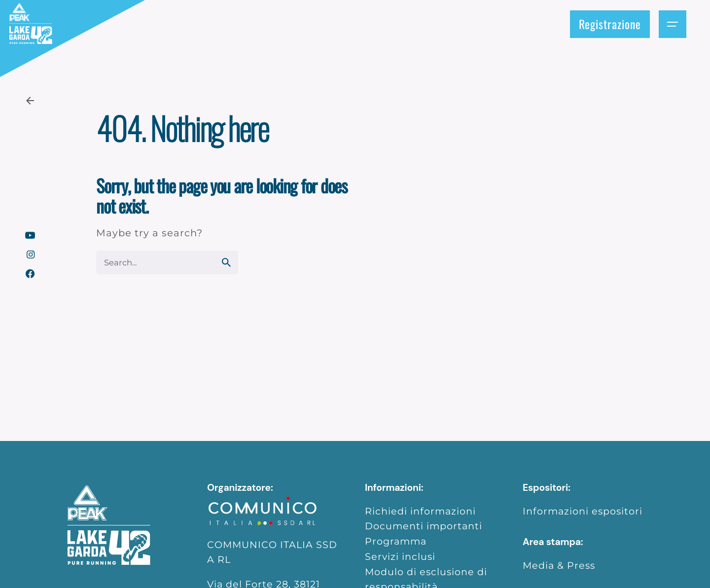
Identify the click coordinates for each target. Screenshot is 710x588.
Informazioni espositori (583, 511)
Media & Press (559, 565)
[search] (226, 262)
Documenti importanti (424, 526)
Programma (396, 541)
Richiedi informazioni (420, 511)
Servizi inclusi (400, 556)
